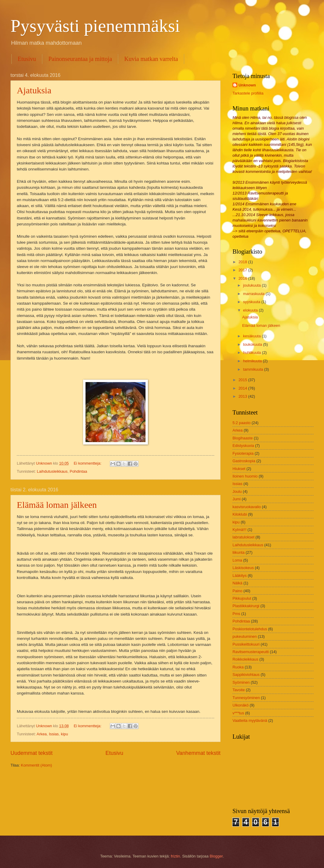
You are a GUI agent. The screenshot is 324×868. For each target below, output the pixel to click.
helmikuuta (253, 361)
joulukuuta (252, 285)
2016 (243, 278)
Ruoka (238, 667)
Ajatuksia (34, 90)
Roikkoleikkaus (245, 659)
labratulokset (243, 537)
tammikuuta (253, 369)
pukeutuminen (245, 636)
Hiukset (239, 469)
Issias (54, 734)
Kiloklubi (240, 514)
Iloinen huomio (245, 476)
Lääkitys (240, 576)
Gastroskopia (244, 461)
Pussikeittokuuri (246, 644)
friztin (175, 856)
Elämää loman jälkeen (57, 505)
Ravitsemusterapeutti (251, 652)
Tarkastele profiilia (248, 93)
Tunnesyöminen (246, 698)
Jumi (237, 499)
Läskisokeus (243, 568)
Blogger (216, 856)
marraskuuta (254, 294)
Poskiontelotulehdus (250, 629)
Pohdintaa (78, 471)
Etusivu (27, 59)
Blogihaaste (243, 438)
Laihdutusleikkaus (52, 471)
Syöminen (241, 682)
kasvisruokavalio (247, 507)
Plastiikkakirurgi (246, 606)
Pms (236, 614)
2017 (243, 270)
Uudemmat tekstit (31, 753)
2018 (243, 262)
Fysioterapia (243, 453)
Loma (237, 560)
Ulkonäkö (241, 705)
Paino (237, 591)
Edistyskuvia (243, 446)
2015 (243, 380)
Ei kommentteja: (88, 463)
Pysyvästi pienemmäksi (95, 26)
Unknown (247, 85)
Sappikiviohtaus (246, 675)
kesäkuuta (252, 336)
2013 (243, 396)
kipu (64, 734)
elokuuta (251, 310)
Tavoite (239, 690)
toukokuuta (253, 344)
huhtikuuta (252, 353)
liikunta (238, 552)
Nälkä (237, 583)
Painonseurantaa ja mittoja (80, 59)
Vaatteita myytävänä (250, 720)
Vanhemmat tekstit (198, 753)
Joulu (237, 491)
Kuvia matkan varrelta (151, 59)
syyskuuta (252, 302)
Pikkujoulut (242, 598)
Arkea (42, 734)
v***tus (238, 713)
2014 (243, 388)
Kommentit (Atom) (37, 765)
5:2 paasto (241, 423)
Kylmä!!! (240, 530)
